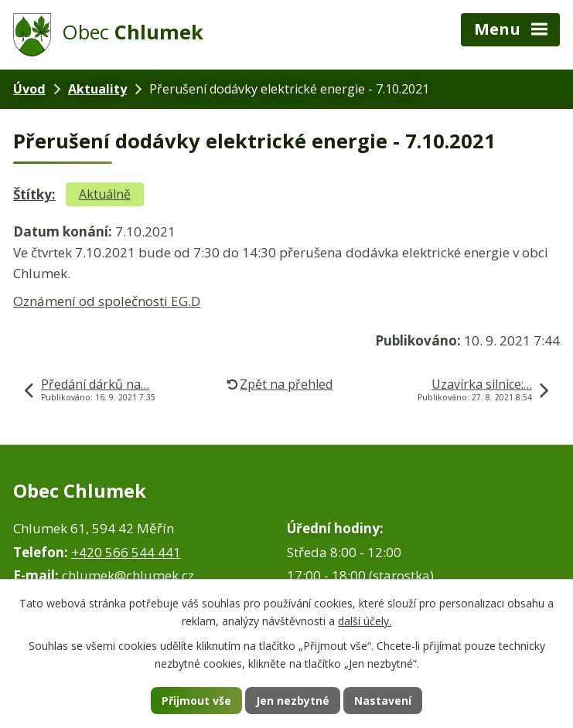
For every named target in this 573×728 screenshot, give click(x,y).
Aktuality (97, 89)
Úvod (29, 89)
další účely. (365, 621)
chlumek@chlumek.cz (128, 575)
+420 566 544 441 (126, 552)
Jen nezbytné (293, 701)
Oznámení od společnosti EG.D (107, 301)
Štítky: (34, 194)
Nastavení (383, 701)
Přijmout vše (196, 701)
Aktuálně (105, 194)
